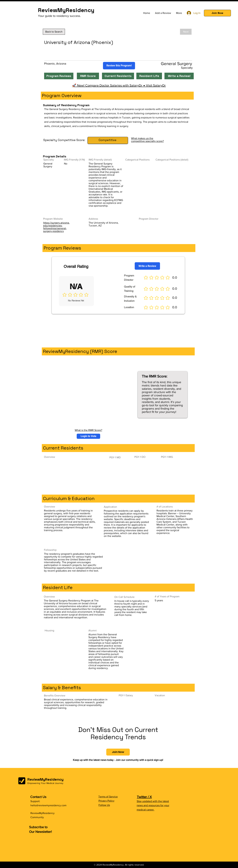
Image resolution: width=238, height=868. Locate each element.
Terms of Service (108, 797)
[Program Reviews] (59, 76)
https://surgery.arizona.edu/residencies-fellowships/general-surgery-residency (56, 227)
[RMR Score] (88, 76)
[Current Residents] (118, 76)
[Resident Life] (149, 76)
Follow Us (104, 805)
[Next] (186, 32)
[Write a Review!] (179, 76)
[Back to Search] (54, 32)
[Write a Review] (147, 266)
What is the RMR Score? (88, 430)
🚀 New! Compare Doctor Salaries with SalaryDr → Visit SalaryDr (119, 85)
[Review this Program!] (119, 66)
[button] (217, 13)
